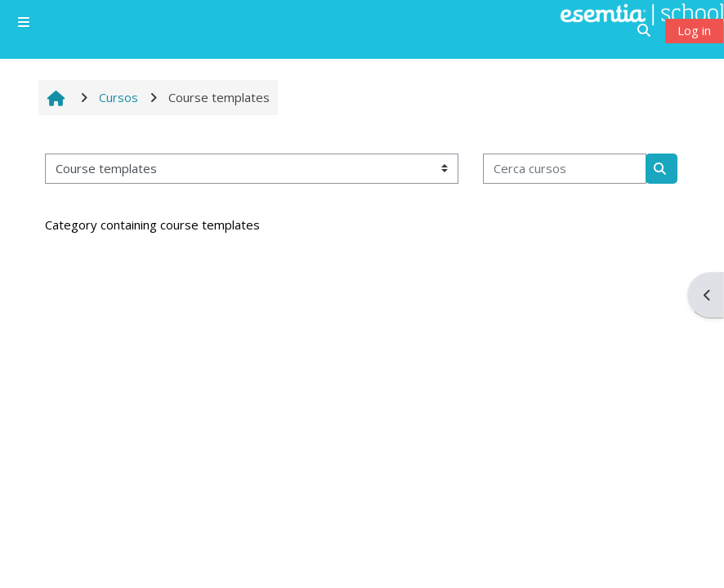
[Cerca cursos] (565, 169)
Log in (694, 30)
